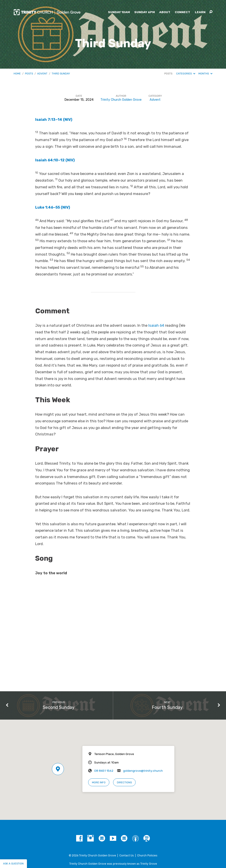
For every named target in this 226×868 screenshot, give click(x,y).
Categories (186, 74)
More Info (99, 782)
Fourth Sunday (167, 707)
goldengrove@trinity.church (143, 771)
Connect (182, 12)
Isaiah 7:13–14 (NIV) (54, 120)
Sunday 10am (119, 12)
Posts (29, 74)
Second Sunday (59, 707)
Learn (200, 12)
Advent (42, 74)
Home (17, 74)
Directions (124, 782)
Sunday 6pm (145, 12)
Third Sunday (61, 74)
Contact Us (127, 856)
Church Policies (147, 856)
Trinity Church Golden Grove (121, 100)
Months (205, 74)
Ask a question (13, 864)
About (165, 12)
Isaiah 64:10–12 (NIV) (55, 160)
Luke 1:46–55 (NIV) (53, 207)
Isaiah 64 (156, 325)
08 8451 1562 (104, 771)
